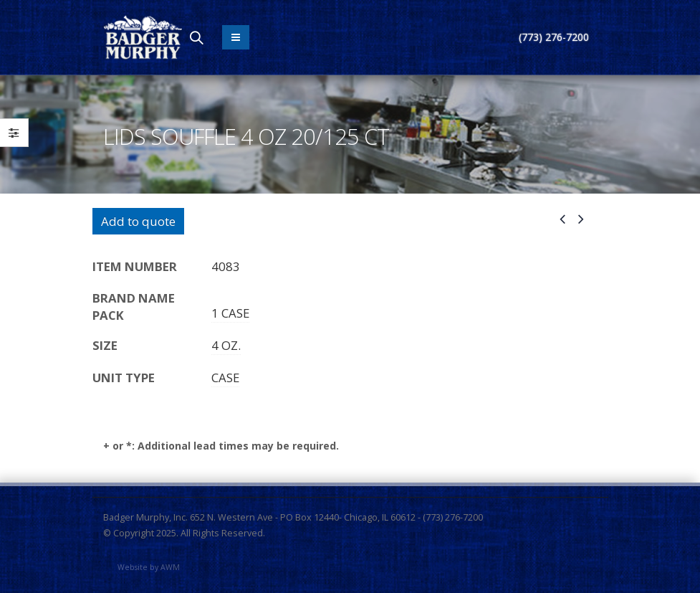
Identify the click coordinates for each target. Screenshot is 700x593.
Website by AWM (149, 567)
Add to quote (138, 221)
